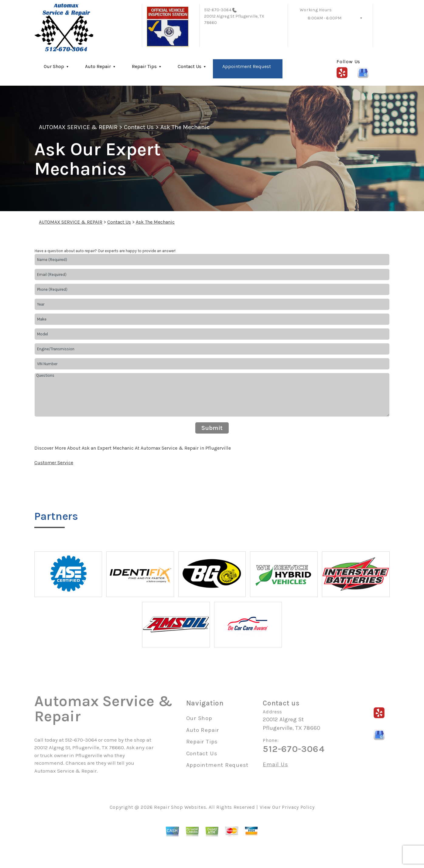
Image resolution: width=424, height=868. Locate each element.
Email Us (275, 765)
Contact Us (190, 66)
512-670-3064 (218, 10)
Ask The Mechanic (185, 127)
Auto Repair (98, 66)
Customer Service (54, 463)
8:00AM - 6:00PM (325, 18)
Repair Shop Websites (180, 807)
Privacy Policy (298, 807)
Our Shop (54, 66)
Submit (212, 428)
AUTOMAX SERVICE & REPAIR (78, 127)
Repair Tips (144, 66)
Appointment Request (247, 66)
